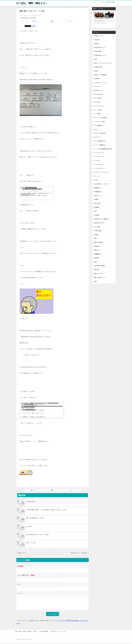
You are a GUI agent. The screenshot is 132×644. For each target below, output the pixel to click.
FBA (96, 59)
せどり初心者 (98, 98)
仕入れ (96, 180)
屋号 (96, 211)
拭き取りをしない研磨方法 (102, 219)
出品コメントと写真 (31, 543)
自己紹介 (97, 270)
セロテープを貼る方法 (100, 133)
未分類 (96, 235)
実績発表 (97, 207)
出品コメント (98, 196)
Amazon (97, 44)
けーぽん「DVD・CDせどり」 (33, 3)
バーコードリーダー (100, 157)
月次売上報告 (98, 231)
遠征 (96, 281)
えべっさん (97, 86)
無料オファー (98, 250)
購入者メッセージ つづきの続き (80, 553)
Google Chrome (99, 67)
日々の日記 (97, 227)
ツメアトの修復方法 (100, 145)
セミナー (97, 129)
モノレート (97, 176)
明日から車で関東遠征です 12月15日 (35, 518)
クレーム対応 (32, 18)
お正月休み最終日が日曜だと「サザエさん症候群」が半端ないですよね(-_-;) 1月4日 (46, 510)
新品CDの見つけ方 (99, 223)
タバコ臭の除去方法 (100, 141)
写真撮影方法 (98, 192)
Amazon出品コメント (100, 48)
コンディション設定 (100, 122)
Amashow (97, 40)
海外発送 (97, 246)
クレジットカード (99, 106)
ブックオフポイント (100, 168)
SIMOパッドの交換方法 (101, 75)
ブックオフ (97, 160)
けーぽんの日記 (24, 18)
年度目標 (97, 215)
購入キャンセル (99, 274)
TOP (27, 631)
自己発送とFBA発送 (31, 501)
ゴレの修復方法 (99, 125)
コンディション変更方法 (101, 118)
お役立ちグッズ (99, 90)
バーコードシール (99, 153)
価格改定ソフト (99, 188)
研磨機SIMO (98, 254)
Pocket (34, 26)
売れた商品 (97, 203)
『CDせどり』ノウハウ (101, 83)
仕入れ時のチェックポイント (102, 184)
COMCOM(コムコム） (100, 55)
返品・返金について (100, 277)
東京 (96, 238)
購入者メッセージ (22, 553)
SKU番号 (97, 79)
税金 (96, 262)
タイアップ (97, 137)
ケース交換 (97, 114)
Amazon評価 (98, 51)
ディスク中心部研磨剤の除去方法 (103, 149)
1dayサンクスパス (99, 36)
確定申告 (97, 258)
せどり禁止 (29, 526)
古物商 (96, 199)
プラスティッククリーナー (102, 172)
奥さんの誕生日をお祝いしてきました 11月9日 (37, 535)
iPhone (96, 71)
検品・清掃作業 (99, 242)
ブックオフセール (99, 164)
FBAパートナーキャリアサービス (103, 63)
